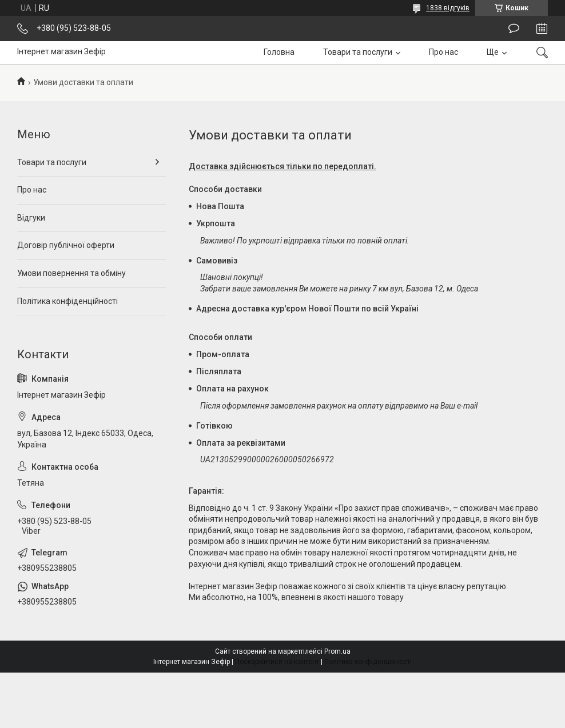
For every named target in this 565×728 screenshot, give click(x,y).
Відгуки (31, 218)
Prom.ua (337, 651)
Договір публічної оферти (66, 245)
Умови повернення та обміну (71, 273)
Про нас (443, 52)
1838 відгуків (448, 8)
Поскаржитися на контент (277, 662)
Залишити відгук (514, 29)
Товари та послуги (358, 52)
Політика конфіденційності (67, 301)
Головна (279, 52)
